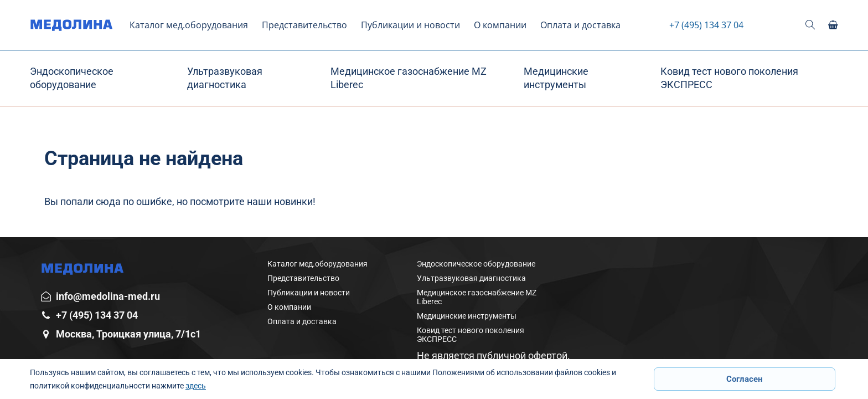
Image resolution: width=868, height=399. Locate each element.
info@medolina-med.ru (108, 296)
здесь (196, 386)
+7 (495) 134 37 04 (706, 25)
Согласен (744, 379)
